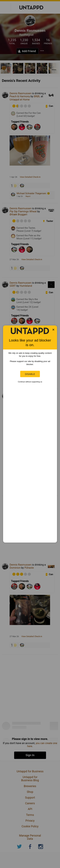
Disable (30, 374)
